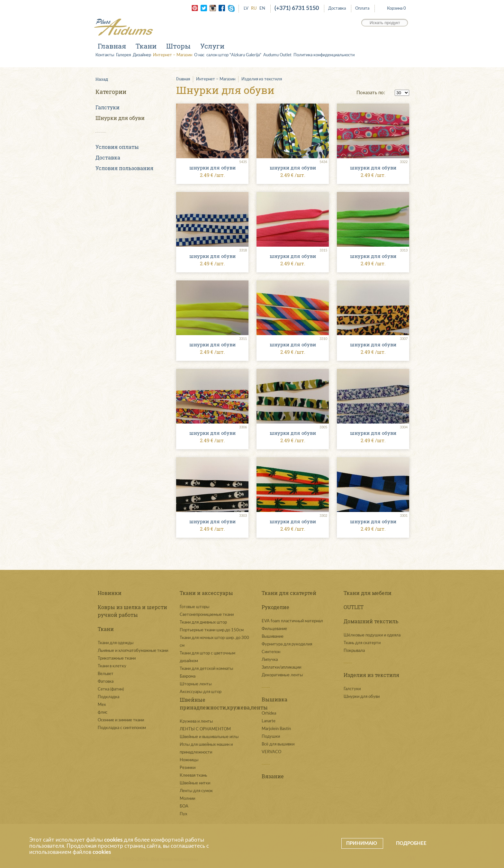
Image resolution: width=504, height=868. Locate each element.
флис (103, 713)
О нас (199, 55)
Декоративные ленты (282, 675)
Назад (102, 79)
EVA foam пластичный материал (292, 621)
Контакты (105, 55)
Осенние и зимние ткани (121, 720)
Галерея (123, 55)
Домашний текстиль (371, 621)
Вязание (273, 776)
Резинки (188, 768)
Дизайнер (142, 55)
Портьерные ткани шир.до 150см (212, 630)
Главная (112, 46)
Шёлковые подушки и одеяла (372, 635)
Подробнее (411, 843)
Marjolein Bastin (276, 729)
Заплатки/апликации (281, 667)
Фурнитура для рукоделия (287, 644)
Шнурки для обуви (120, 118)
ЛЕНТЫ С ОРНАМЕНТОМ (205, 729)
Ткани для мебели (368, 593)
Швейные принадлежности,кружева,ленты (216, 704)
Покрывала (354, 651)
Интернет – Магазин (173, 55)
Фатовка (106, 682)
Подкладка (108, 697)
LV (246, 9)
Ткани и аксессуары (206, 593)
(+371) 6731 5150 (297, 8)
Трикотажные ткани (117, 658)
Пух (183, 814)
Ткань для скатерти (362, 643)
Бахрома (188, 676)
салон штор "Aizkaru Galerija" (234, 55)
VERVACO (271, 752)
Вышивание (273, 637)
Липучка (270, 660)
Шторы (178, 46)
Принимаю (362, 843)
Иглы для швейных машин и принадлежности (206, 749)
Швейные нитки (195, 783)
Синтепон (271, 652)
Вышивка (274, 699)
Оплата (362, 9)
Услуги (212, 46)
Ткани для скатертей (289, 593)
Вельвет (106, 674)
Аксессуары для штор (201, 692)
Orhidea (269, 713)
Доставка (337, 9)
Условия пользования (124, 168)
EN (262, 9)
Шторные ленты (196, 684)
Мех (102, 705)
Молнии (187, 799)
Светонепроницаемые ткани (207, 615)
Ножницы (189, 760)
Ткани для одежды (116, 643)
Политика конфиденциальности (324, 55)
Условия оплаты (117, 147)
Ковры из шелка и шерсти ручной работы (132, 611)
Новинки (110, 593)
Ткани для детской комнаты (206, 669)
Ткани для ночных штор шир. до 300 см (214, 642)
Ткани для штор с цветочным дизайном (207, 657)
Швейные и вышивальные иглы (209, 737)
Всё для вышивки (278, 744)
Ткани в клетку (112, 666)
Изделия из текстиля (262, 79)
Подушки (271, 737)
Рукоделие (275, 607)
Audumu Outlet (277, 55)
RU (254, 9)
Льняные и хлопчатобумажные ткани (133, 651)
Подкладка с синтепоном (122, 728)
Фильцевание (274, 629)
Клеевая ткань (193, 776)
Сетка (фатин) (111, 689)
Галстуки (108, 107)
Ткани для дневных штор (203, 622)
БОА (184, 806)
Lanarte (269, 721)
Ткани (146, 46)
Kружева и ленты (196, 722)
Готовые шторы (194, 607)
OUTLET (354, 607)
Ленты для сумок (196, 791)
